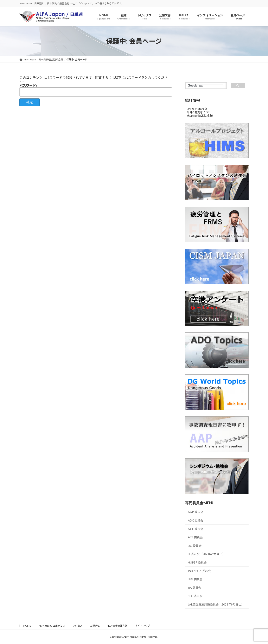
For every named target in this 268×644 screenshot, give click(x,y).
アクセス (78, 626)
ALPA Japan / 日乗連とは (52, 626)
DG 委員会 (195, 546)
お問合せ (95, 626)
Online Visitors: (196, 109)
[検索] (206, 86)
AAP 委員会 (196, 512)
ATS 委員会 (195, 537)
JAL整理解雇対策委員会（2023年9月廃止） (216, 604)
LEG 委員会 (195, 579)
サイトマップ (142, 626)
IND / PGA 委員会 (199, 571)
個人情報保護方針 (117, 626)
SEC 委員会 (195, 596)
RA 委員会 (194, 588)
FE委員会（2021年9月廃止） (207, 554)
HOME (27, 626)
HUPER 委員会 (197, 562)
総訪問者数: (194, 116)
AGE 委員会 (196, 529)
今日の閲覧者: (195, 112)
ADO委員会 (196, 520)
